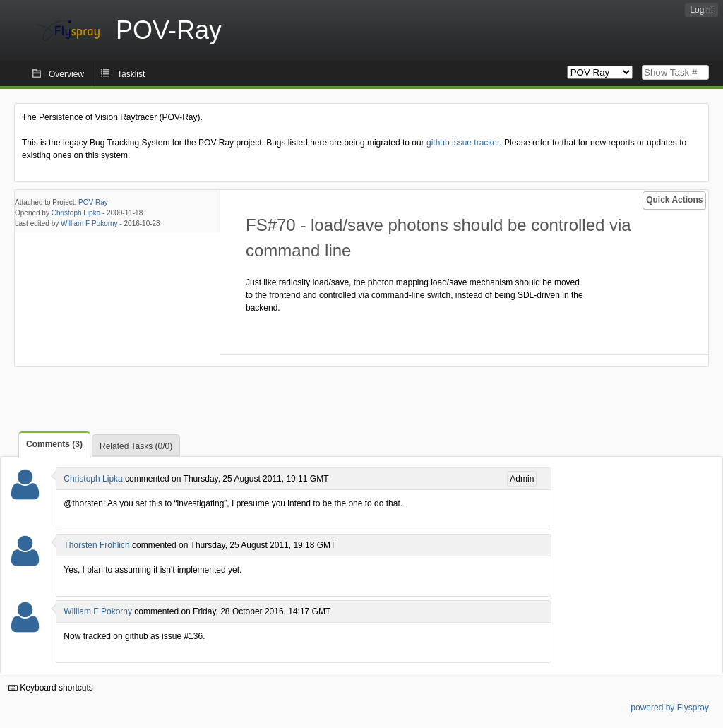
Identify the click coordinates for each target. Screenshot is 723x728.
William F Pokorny (89, 223)
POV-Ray (93, 202)
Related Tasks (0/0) (136, 446)
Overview (66, 74)
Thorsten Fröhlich (96, 545)
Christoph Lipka (76, 213)
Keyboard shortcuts (51, 688)
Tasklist (131, 74)
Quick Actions (674, 200)
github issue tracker (463, 143)
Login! (701, 10)
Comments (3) (54, 444)
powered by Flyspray (670, 708)
